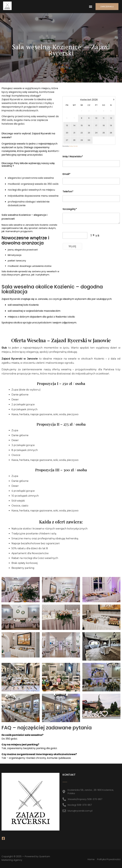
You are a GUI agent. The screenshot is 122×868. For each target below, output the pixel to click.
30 (89, 140)
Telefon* (68, 191)
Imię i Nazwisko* (73, 156)
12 (111, 118)
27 (67, 140)
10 (96, 118)
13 (67, 126)
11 (104, 118)
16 (89, 126)
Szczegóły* (70, 209)
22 (82, 133)
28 (74, 140)
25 (104, 133)
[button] (91, 7)
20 (67, 133)
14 (74, 126)
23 (89, 133)
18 (104, 126)
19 (111, 126)
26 (111, 133)
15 (82, 126)
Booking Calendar (73, 146)
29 (82, 140)
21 (74, 133)
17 (96, 126)
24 (96, 133)
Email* (66, 174)
